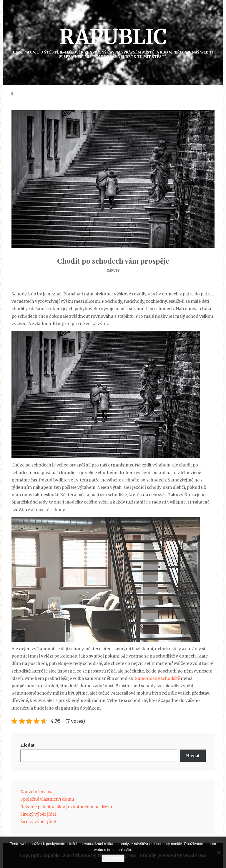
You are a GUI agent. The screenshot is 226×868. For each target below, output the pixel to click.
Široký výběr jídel (38, 814)
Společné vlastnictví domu (47, 799)
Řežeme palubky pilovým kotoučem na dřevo (66, 807)
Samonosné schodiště (157, 678)
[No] (219, 852)
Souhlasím (113, 858)
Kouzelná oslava (37, 792)
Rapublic (113, 41)
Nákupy (113, 271)
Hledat (28, 745)
